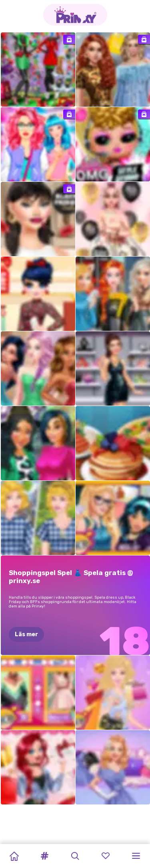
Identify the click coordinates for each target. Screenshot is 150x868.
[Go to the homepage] (75, 15)
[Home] (14, 856)
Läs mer (26, 634)
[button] (44, 856)
